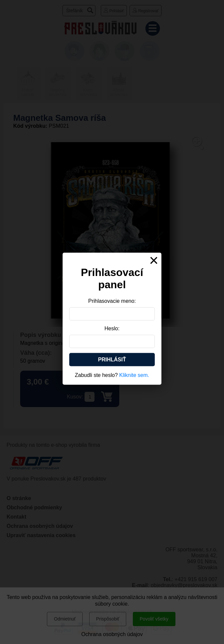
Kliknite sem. (134, 375)
